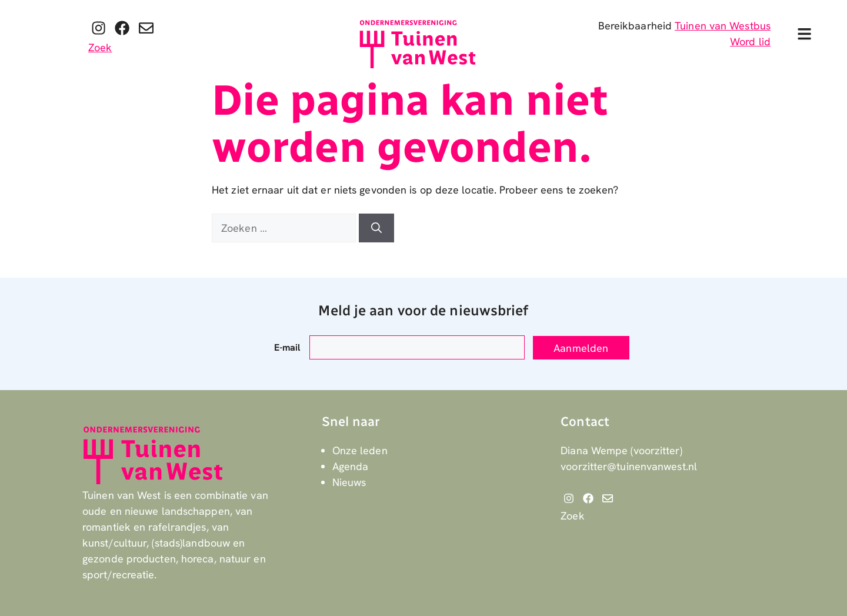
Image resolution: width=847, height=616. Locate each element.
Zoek (100, 47)
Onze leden (360, 450)
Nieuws (349, 482)
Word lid (750, 41)
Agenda (351, 466)
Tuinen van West (714, 26)
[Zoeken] (376, 228)
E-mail (287, 347)
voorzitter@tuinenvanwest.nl (629, 466)
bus (762, 26)
